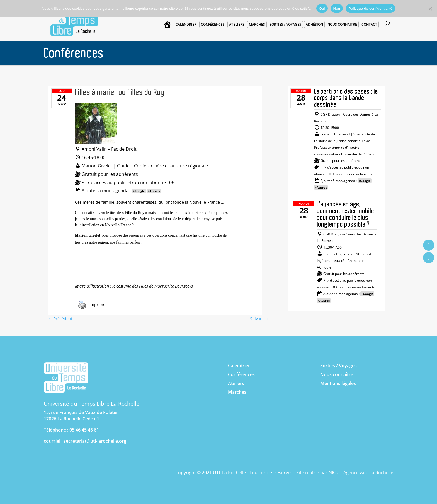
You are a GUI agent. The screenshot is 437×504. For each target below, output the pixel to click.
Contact (369, 24)
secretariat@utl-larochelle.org (95, 441)
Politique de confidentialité (370, 8)
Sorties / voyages (285, 24)
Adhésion (314, 24)
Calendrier (186, 24)
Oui (322, 8)
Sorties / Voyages (338, 366)
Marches (257, 24)
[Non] (430, 9)
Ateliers (237, 24)
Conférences (213, 24)
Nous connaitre (342, 24)
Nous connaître (337, 374)
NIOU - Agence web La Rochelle (361, 473)
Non (337, 8)
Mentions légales (338, 383)
